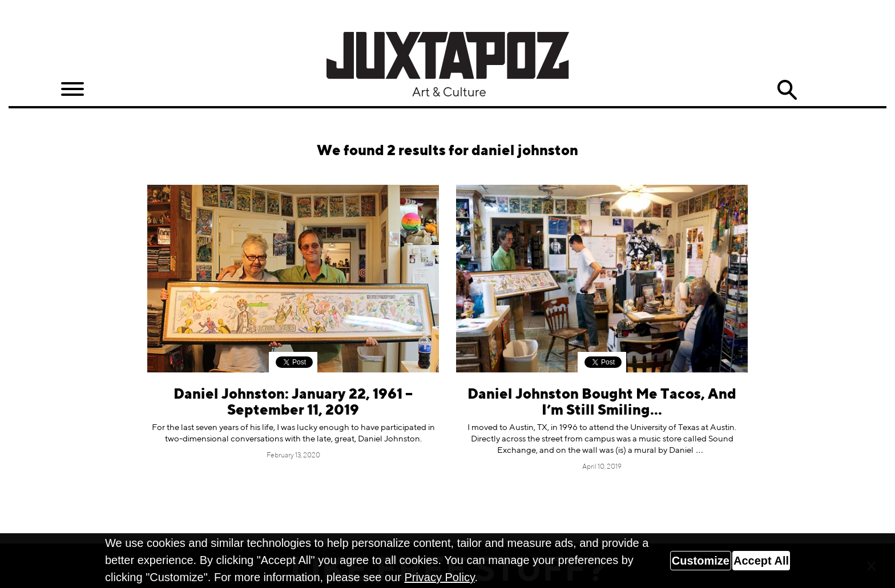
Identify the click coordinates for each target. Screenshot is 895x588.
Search (787, 90)
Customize (701, 561)
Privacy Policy (439, 577)
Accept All (761, 561)
